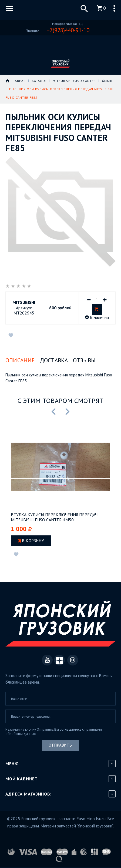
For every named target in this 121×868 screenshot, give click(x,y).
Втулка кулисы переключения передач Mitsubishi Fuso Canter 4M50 (54, 517)
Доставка (54, 360)
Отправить (60, 745)
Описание (20, 360)
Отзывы (84, 360)
